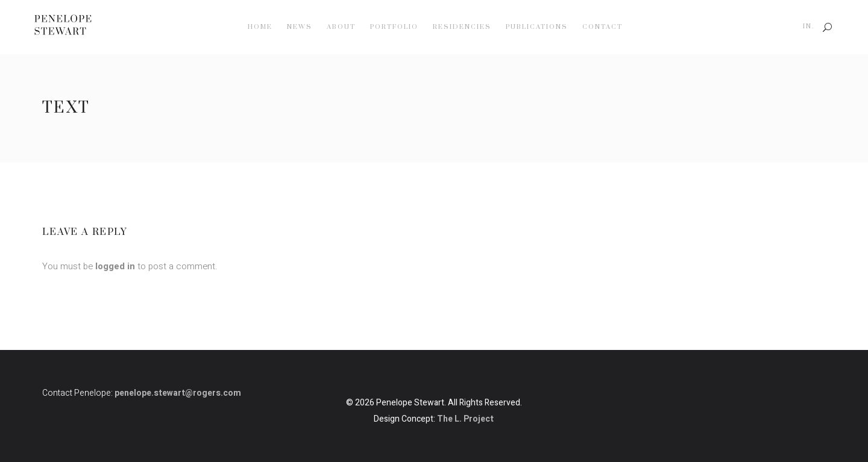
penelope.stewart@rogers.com (178, 393)
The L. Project (465, 419)
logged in (115, 266)
